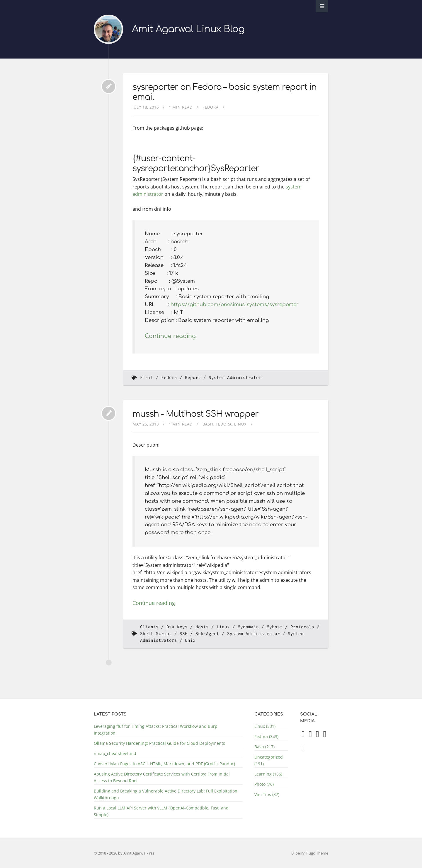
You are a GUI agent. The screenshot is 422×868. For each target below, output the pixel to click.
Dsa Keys (177, 627)
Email (147, 378)
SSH (184, 634)
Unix (190, 640)
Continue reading (170, 336)
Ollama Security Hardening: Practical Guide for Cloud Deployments (159, 743)
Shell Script (156, 634)
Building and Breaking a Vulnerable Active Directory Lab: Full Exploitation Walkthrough (166, 794)
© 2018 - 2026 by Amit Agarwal (120, 853)
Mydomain (248, 627)
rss (152, 853)
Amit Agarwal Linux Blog (188, 29)
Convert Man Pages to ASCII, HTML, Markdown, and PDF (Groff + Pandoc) (164, 764)
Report (193, 378)
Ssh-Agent (207, 634)
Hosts (202, 627)
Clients (149, 627)
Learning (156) (268, 774)
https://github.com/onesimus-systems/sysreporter (235, 305)
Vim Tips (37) (267, 794)
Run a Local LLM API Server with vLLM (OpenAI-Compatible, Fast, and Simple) (161, 811)
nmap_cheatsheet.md (115, 753)
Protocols (302, 627)
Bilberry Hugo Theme (310, 853)
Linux (240, 424)
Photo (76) (264, 784)
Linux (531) (265, 726)
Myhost (275, 627)
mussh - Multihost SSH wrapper (195, 414)
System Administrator (235, 378)
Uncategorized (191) (269, 760)
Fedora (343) (266, 736)
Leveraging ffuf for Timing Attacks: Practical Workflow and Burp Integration (156, 730)
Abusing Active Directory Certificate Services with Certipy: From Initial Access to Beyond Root (162, 777)
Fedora (211, 107)
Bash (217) (264, 747)
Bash (208, 424)
